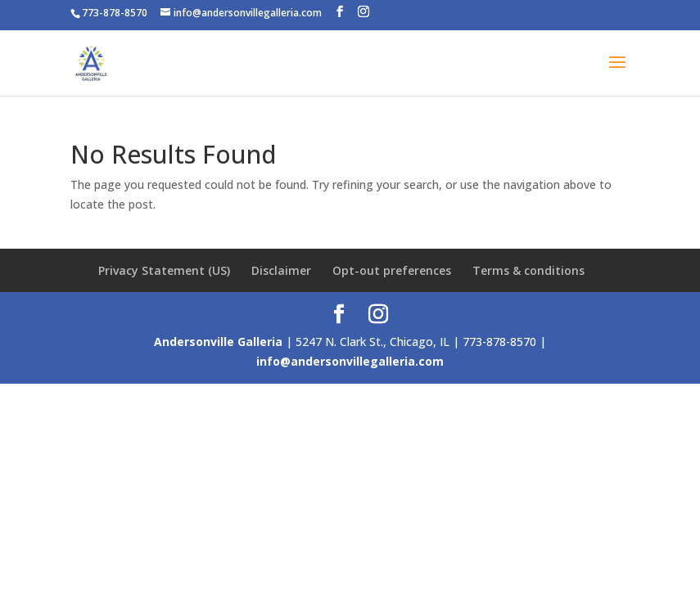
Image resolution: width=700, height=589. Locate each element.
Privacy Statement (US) (164, 270)
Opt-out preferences (392, 270)
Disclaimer (281, 270)
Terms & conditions (528, 270)
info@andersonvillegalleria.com (350, 361)
